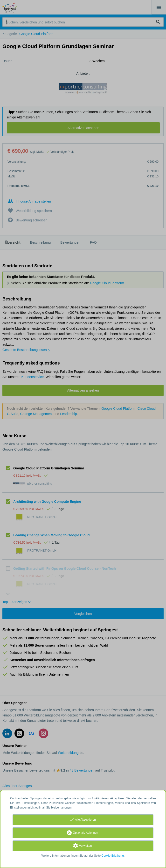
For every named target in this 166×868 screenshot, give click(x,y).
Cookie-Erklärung (113, 856)
